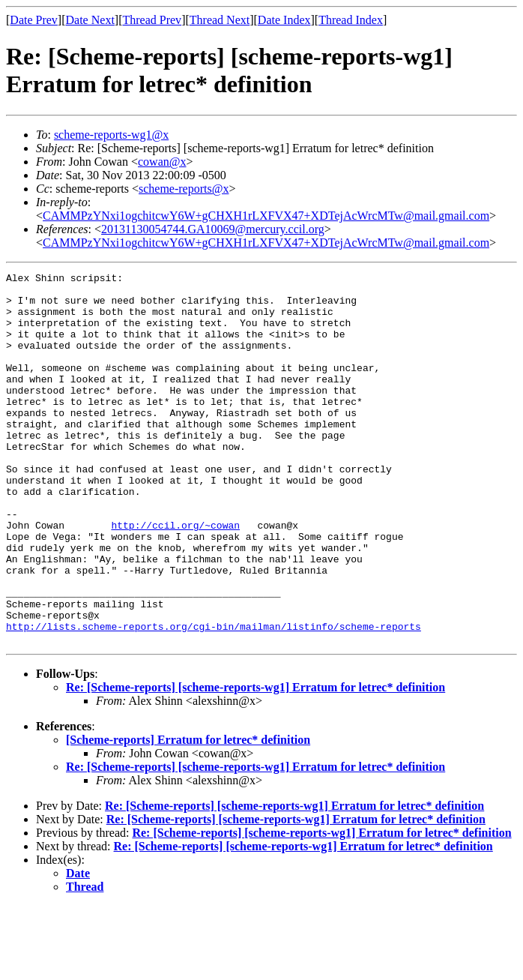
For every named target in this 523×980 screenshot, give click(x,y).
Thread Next (220, 20)
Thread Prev (152, 20)
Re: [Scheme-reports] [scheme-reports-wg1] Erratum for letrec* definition (256, 761)
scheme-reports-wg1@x (111, 135)
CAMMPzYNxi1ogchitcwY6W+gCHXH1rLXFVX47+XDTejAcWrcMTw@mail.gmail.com (266, 216)
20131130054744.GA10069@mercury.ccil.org (213, 229)
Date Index (284, 20)
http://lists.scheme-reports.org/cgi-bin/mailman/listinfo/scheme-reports (214, 698)
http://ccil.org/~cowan (175, 577)
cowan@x (162, 162)
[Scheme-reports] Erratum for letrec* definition (188, 814)
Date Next (90, 20)
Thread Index (351, 20)
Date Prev (34, 20)
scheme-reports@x (184, 189)
